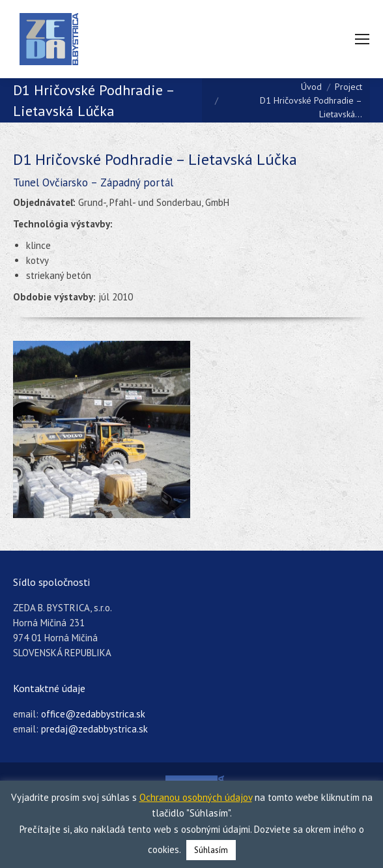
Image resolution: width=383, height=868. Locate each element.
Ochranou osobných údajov (196, 797)
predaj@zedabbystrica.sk (94, 729)
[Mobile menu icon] (362, 39)
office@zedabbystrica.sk (93, 714)
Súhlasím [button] (211, 850)
